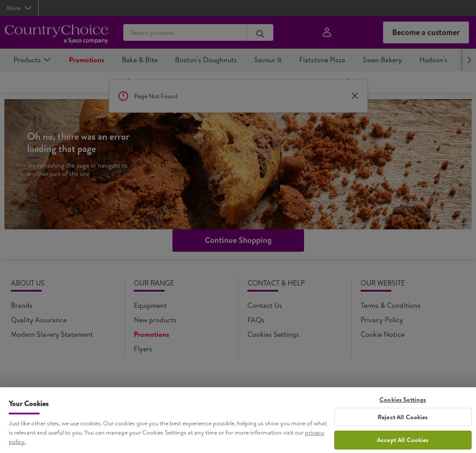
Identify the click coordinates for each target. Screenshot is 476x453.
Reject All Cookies (403, 431)
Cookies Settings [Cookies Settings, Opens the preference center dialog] (403, 414)
